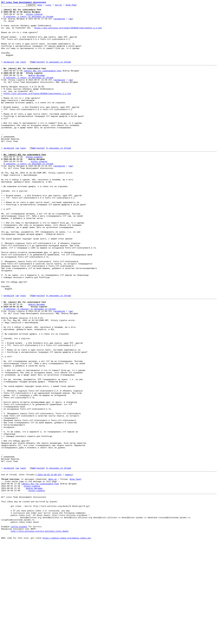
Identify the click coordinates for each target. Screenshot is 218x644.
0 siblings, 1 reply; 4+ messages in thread (28, 19)
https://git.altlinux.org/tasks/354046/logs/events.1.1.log (68, 33)
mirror (63, 6)
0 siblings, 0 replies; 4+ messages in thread (30, 367)
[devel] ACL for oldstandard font (43, 83)
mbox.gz (53, 571)
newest (69, 565)
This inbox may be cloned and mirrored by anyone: (30, 597)
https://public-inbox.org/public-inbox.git (67, 641)
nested (40, 74)
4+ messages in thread (58, 74)
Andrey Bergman (37, 89)
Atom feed (76, 6)
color (53, 6)
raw (70, 22)
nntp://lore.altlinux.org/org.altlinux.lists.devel (40, 632)
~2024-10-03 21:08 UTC (49, 565)
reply (23, 74)
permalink (60, 22)
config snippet (19, 627)
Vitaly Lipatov (34, 16)
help (44, 6)
